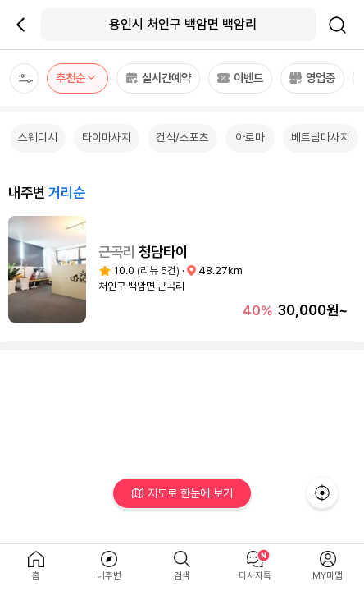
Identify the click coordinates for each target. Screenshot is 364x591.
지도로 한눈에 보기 (182, 493)
